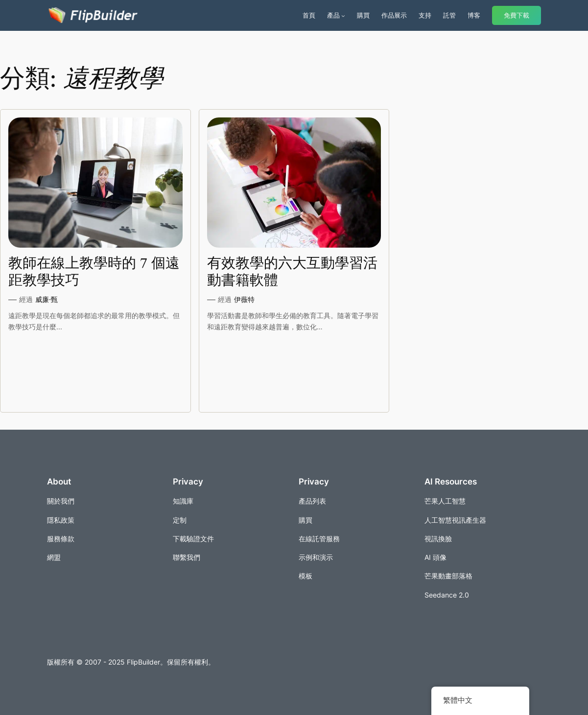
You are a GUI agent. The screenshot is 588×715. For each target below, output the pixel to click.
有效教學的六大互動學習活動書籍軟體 (292, 272)
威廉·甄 (47, 299)
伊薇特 (244, 299)
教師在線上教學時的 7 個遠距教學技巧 (94, 272)
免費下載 (517, 15)
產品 (333, 15)
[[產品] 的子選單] (343, 16)
